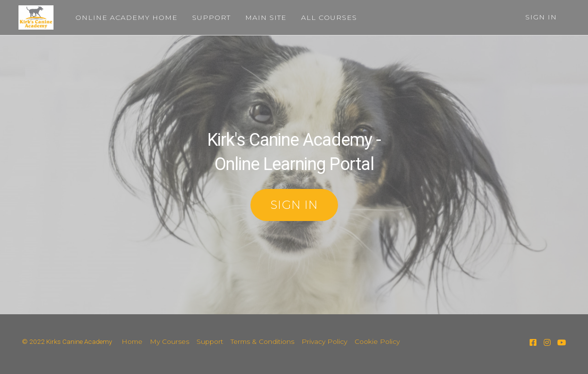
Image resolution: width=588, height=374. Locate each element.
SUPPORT (209, 17)
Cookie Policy (377, 341)
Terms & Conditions (262, 341)
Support (210, 341)
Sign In (541, 17)
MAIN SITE (264, 17)
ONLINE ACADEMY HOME (125, 17)
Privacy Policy (324, 341)
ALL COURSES (327, 17)
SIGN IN (294, 205)
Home (132, 341)
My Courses (169, 341)
